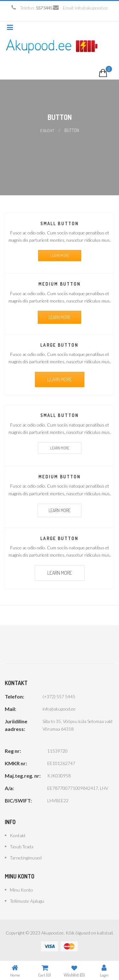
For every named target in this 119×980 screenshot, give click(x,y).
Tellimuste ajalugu (27, 901)
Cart (45, 971)
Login (104, 971)
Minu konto (21, 890)
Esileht (47, 130)
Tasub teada (22, 847)
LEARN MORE (60, 256)
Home (15, 971)
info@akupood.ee (91, 8)
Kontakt (18, 835)
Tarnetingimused (26, 858)
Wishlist (74, 971)
